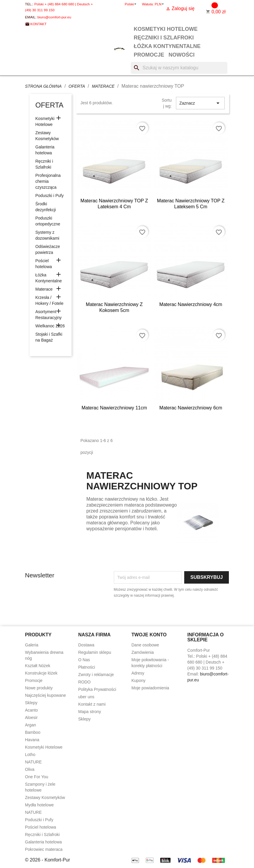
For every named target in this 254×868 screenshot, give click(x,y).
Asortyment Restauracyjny (49, 315)
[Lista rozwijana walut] (160, 4)
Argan (31, 725)
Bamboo (33, 732)
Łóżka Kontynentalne (167, 46)
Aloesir (31, 718)
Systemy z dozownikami (47, 235)
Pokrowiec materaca (44, 849)
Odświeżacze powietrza (48, 249)
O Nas (84, 660)
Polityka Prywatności (97, 689)
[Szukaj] (179, 68)
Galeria (32, 645)
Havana (32, 740)
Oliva (30, 769)
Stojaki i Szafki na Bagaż (49, 337)
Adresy (138, 673)
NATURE (34, 762)
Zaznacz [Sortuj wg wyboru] (200, 103)
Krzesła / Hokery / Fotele (50, 300)
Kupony (139, 680)
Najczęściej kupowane (46, 695)
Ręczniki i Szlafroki (164, 38)
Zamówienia (143, 652)
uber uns (86, 697)
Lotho (30, 755)
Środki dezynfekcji (46, 207)
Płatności (87, 667)
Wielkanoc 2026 (50, 326)
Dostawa (86, 645)
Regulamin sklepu (95, 652)
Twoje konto (149, 635)
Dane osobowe (145, 645)
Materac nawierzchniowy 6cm (191, 408)
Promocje (149, 55)
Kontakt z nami (92, 704)
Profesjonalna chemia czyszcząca (48, 181)
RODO (85, 682)
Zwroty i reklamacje (96, 675)
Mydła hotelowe (39, 805)
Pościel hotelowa (44, 264)
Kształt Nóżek (38, 666)
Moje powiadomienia (151, 688)
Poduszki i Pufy (50, 196)
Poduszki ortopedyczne (48, 221)
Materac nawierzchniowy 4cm (191, 304)
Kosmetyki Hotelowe (166, 29)
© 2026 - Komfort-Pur (48, 860)
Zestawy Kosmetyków (47, 136)
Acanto (32, 710)
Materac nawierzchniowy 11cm (114, 408)
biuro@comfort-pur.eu (54, 17)
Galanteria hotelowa (45, 150)
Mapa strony (90, 712)
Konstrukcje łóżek (41, 673)
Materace (44, 289)
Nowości (182, 55)
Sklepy (31, 703)
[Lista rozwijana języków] (131, 4)
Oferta (50, 105)
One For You (37, 777)
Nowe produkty (39, 688)
